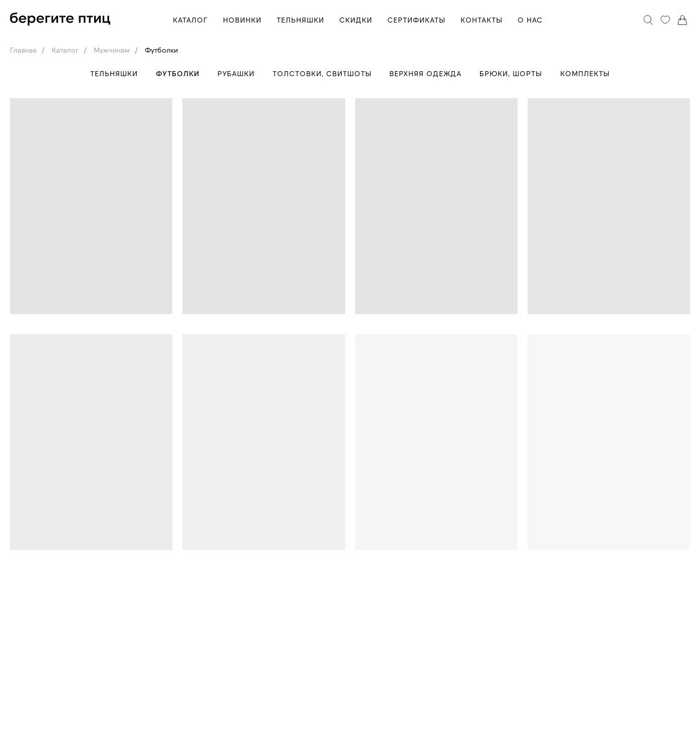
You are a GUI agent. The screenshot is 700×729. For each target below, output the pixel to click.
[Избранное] (665, 20)
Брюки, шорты (513, 73)
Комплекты (589, 73)
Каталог (65, 50)
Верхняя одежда (427, 73)
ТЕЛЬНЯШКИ (300, 20)
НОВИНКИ (242, 20)
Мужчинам (112, 50)
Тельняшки (111, 73)
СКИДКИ (356, 20)
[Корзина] (682, 20)
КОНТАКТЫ (482, 20)
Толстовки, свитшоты (322, 73)
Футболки (161, 50)
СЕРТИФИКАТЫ (416, 20)
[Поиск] (648, 20)
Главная (23, 50)
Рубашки (235, 73)
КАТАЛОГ (190, 20)
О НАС (530, 20)
